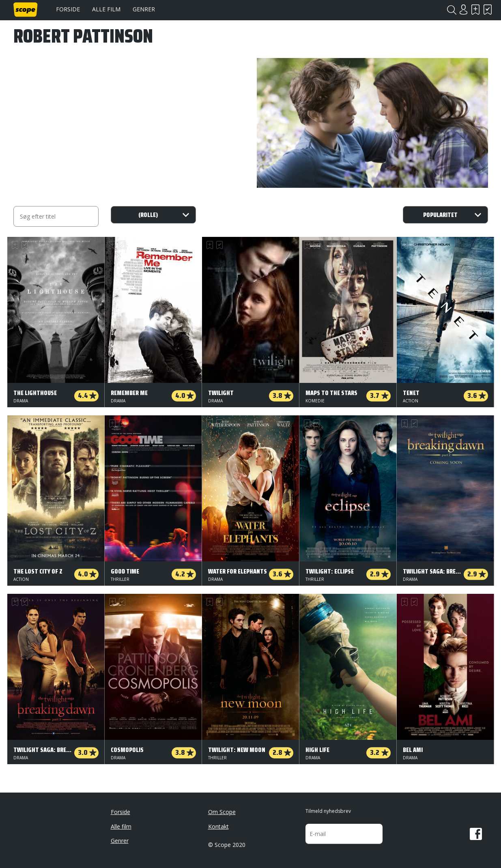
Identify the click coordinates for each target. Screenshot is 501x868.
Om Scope (222, 812)
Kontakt (218, 826)
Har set (488, 10)
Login (464, 10)
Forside (68, 9)
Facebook (476, 834)
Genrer (144, 9)
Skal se (476, 10)
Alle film (106, 9)
